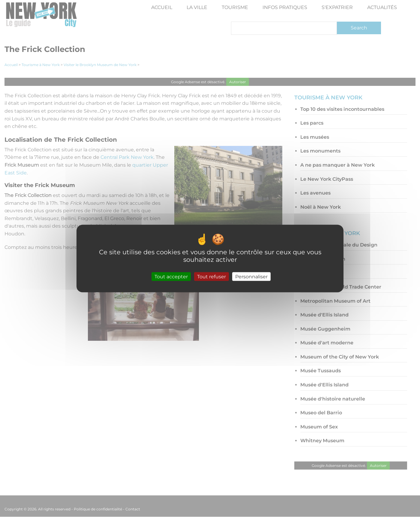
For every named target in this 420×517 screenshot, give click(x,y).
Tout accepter (171, 276)
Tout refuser (211, 276)
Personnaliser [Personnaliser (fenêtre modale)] (251, 276)
